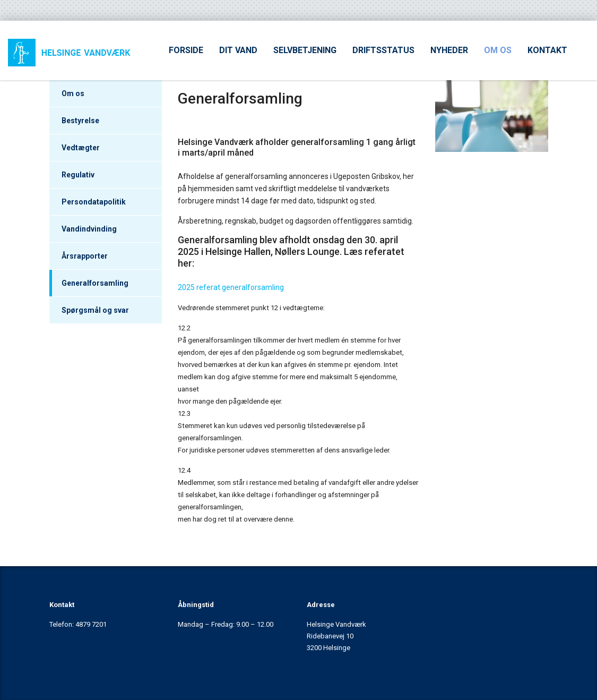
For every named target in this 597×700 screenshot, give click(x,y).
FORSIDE (186, 50)
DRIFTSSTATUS (383, 50)
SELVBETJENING (305, 50)
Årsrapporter (85, 256)
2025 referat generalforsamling (231, 287)
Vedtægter (81, 148)
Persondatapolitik (94, 202)
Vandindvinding (89, 229)
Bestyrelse (80, 121)
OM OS (498, 50)
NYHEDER (449, 50)
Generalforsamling (95, 283)
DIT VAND (238, 50)
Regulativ (78, 175)
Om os (73, 93)
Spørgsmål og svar (95, 310)
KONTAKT (547, 50)
